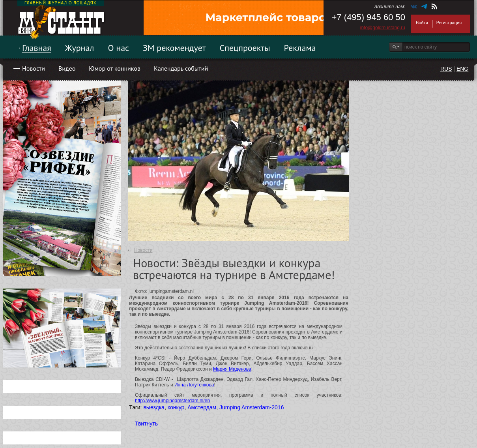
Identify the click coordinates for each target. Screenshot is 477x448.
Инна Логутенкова (194, 385)
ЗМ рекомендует (174, 48)
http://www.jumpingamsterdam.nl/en (172, 401)
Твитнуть (146, 424)
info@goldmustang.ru (383, 28)
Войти (422, 22)
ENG (462, 69)
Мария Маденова (232, 369)
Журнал (80, 48)
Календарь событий (181, 68)
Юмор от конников (115, 68)
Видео (67, 68)
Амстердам (202, 407)
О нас (118, 48)
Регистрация (449, 22)
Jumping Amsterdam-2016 (252, 407)
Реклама (300, 48)
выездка (154, 407)
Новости (34, 68)
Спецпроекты (245, 48)
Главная (37, 48)
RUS (446, 69)
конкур (176, 407)
